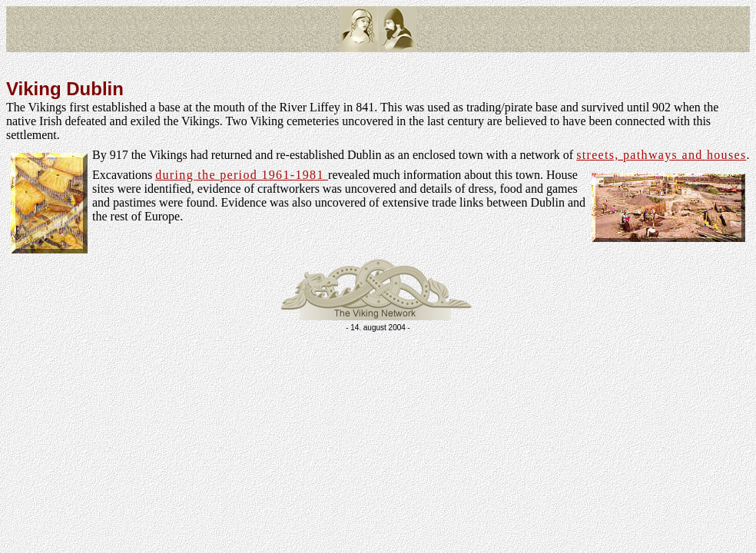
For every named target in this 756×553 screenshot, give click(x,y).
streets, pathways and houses (661, 155)
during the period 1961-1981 (242, 175)
